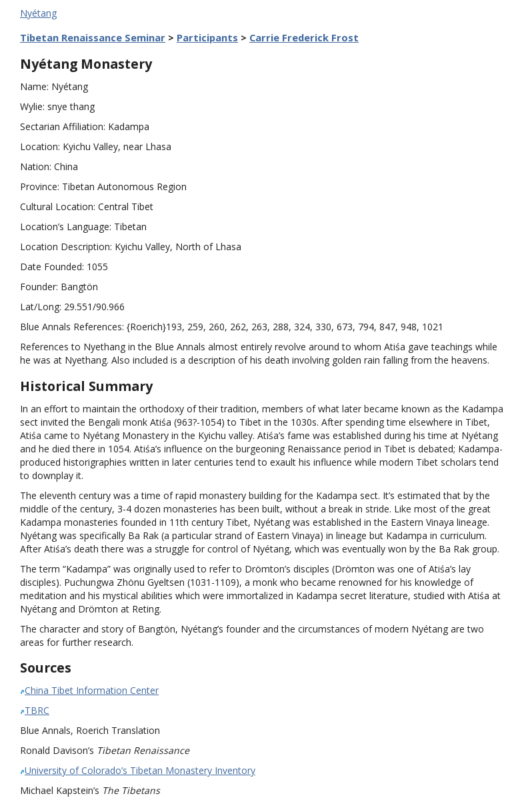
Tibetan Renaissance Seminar (93, 37)
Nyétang (38, 13)
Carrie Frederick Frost (304, 37)
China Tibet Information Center (92, 690)
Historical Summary (86, 386)
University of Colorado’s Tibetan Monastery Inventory (140, 770)
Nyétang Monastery (86, 64)
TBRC (37, 710)
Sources (46, 668)
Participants (207, 37)
